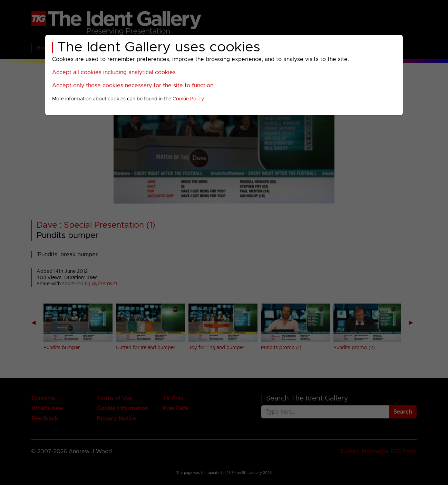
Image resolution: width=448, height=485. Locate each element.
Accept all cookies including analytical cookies (114, 72)
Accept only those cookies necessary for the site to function (133, 86)
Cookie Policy (188, 99)
